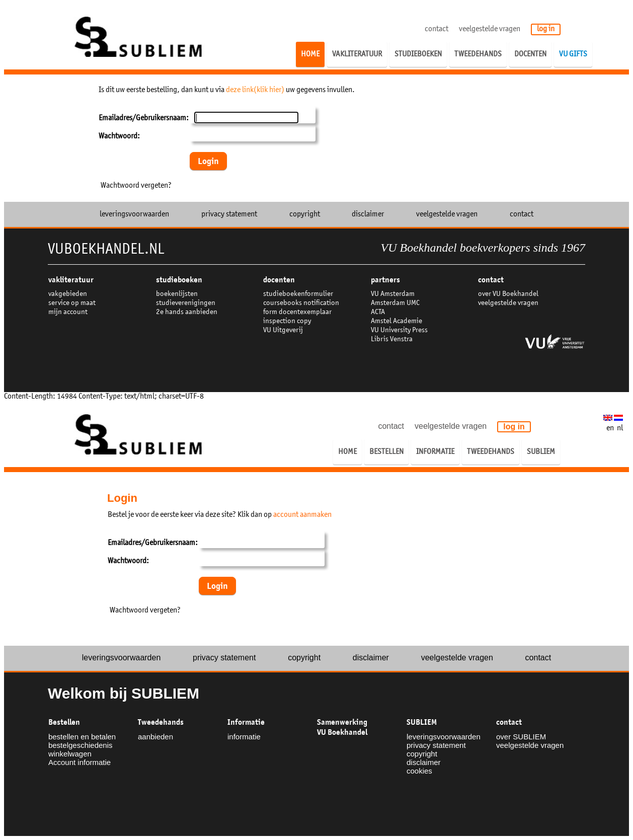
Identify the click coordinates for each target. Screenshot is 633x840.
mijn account (68, 312)
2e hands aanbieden (187, 312)
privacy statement (229, 214)
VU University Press (399, 330)
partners (385, 280)
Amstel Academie (397, 321)
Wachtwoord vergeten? (136, 186)
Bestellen (64, 722)
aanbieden (155, 737)
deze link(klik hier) (255, 90)
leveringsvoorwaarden (134, 214)
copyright (305, 214)
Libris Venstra (392, 339)
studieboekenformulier (298, 294)
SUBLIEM (422, 722)
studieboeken (179, 280)
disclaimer (368, 214)
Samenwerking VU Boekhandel (342, 727)
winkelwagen (70, 754)
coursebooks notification (301, 303)
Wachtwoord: (119, 136)
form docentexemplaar (297, 312)
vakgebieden (68, 294)
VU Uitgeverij (283, 330)
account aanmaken (302, 515)
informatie (244, 737)
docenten (279, 280)
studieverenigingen (186, 303)
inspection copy (287, 321)
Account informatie (80, 762)
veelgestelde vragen (490, 29)
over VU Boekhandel (508, 294)
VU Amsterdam (393, 294)
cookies (419, 771)
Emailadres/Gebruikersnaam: (144, 118)
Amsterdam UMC (395, 303)
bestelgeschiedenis (81, 745)
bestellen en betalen (82, 737)
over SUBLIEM (521, 737)
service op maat (72, 303)
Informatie (246, 722)
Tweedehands (161, 722)
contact (437, 29)
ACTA (378, 312)
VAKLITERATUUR (71, 280)
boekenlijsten (177, 294)
